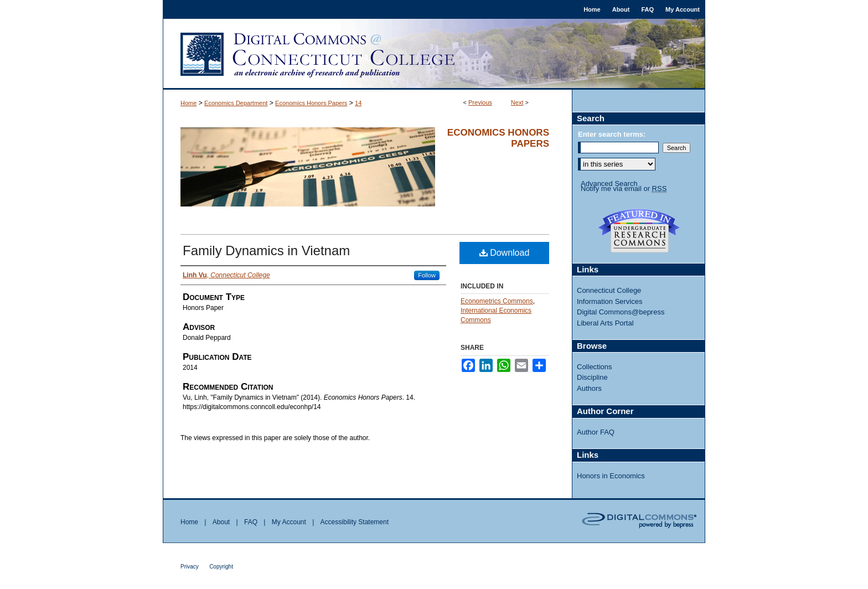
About (221, 522)
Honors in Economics (611, 476)
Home (188, 103)
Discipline (592, 377)
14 (358, 103)
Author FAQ (596, 432)
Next (517, 102)
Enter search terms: (612, 134)
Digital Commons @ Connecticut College (434, 54)
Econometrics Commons (497, 301)
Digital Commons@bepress (621, 312)
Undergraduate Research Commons (639, 231)
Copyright (221, 567)
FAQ (251, 522)
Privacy (190, 567)
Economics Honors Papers (311, 103)
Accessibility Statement (355, 522)
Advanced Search (609, 184)
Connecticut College (609, 290)
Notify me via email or (624, 189)
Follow (427, 275)
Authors (589, 388)
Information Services (610, 301)
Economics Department (236, 103)
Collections (595, 367)
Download (505, 253)
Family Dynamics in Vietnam (266, 250)
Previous (480, 102)
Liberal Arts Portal (605, 323)
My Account (289, 522)
